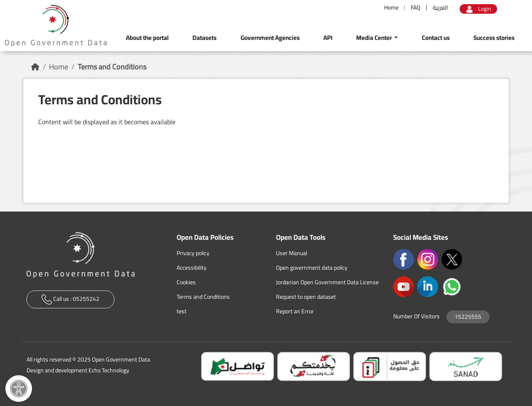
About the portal (147, 38)
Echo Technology (109, 370)
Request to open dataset (306, 297)
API (328, 38)
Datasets (204, 38)
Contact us (436, 38)
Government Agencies (270, 38)
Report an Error (295, 311)
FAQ (415, 8)
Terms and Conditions (203, 297)
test (182, 311)
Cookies (186, 282)
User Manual (292, 253)
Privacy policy (193, 253)
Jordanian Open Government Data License (327, 282)
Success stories (494, 38)
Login (478, 9)
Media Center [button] (375, 38)
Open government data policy (312, 268)
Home (391, 8)
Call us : (70, 299)
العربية (440, 8)
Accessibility (192, 268)
